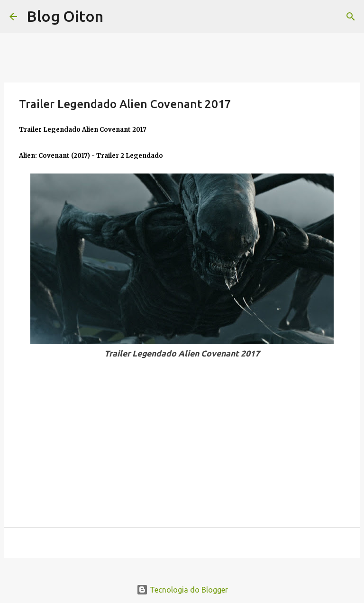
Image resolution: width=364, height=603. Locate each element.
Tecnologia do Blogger (182, 590)
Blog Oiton (65, 16)
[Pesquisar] (351, 17)
